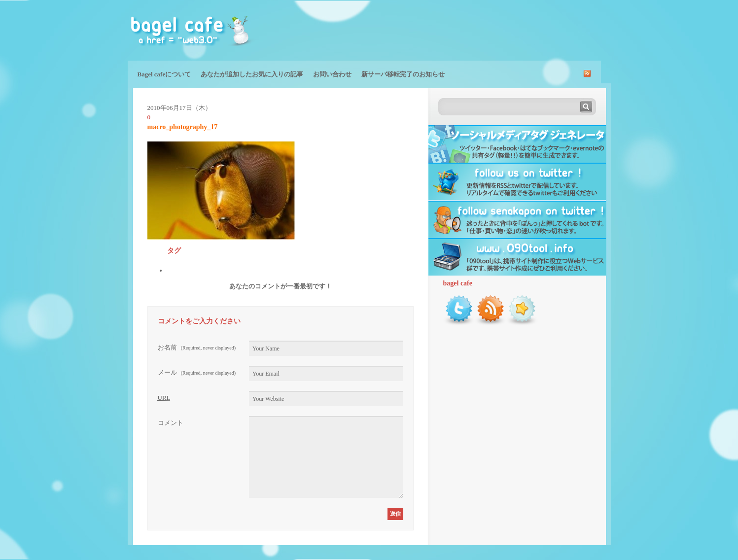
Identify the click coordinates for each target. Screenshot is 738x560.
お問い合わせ (332, 74)
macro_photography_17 (183, 127)
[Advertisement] (495, 30)
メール (197, 372)
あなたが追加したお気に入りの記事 (252, 74)
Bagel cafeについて (164, 74)
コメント (171, 423)
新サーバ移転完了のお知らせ (403, 74)
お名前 (197, 347)
